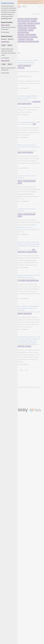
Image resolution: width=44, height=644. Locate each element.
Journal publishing (28, 26)
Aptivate (24, 414)
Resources (32, 37)
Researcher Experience (20, 37)
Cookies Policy (5, 18)
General (29, 23)
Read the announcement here (31, 3)
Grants (36, 23)
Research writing (18, 66)
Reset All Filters (37, 14)
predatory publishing (31, 42)
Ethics (32, 21)
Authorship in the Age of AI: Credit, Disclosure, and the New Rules (25, 61)
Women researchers (32, 252)
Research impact (18, 314)
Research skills (29, 35)
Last (27, 370)
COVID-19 (18, 19)
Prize (30, 30)
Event (34, 250)
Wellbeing (28, 39)
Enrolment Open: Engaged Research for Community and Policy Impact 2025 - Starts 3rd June (25, 98)
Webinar (21, 39)
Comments (25, 88)
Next (21, 370)
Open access (31, 28)
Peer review (22, 30)
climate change (19, 42)
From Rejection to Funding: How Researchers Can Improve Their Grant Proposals (26, 147)
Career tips (30, 152)
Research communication (20, 33)
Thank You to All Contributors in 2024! (27, 122)
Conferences (25, 21)
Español (41, 6)
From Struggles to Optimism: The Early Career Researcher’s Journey (27, 276)
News (34, 124)
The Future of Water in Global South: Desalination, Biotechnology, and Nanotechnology (26, 308)
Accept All (4, 39)
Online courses (20, 28)
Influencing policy (27, 104)
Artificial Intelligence (19, 68)
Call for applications (30, 19)
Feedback (22, 23)
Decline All (11, 39)
